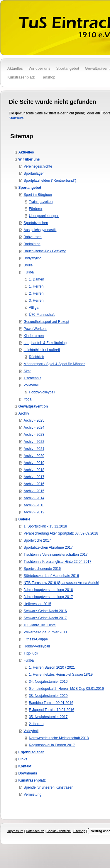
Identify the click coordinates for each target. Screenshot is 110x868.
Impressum (15, 831)
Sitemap (79, 831)
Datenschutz (35, 831)
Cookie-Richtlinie (59, 831)
